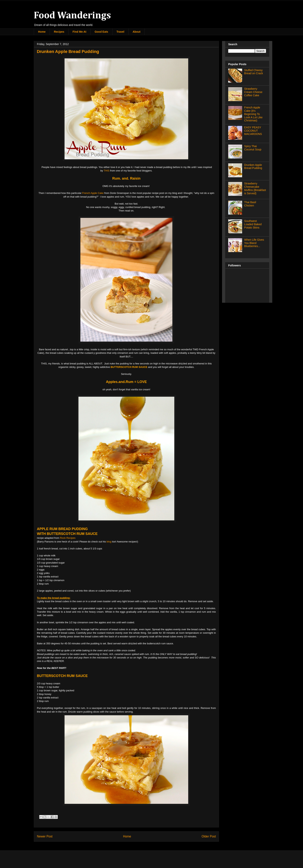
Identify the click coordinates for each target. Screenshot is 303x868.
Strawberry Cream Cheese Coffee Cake (253, 92)
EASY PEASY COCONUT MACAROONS (253, 131)
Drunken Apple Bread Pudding (253, 167)
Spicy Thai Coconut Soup (253, 148)
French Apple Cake (93, 193)
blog (109, 542)
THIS (106, 171)
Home (42, 32)
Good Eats (101, 32)
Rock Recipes (68, 538)
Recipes (59, 32)
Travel (120, 32)
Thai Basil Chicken (250, 204)
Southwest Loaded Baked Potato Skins (253, 224)
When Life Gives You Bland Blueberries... (254, 243)
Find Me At (80, 32)
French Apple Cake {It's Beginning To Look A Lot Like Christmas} (253, 114)
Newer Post (45, 836)
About (136, 32)
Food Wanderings (72, 16)
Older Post (209, 836)
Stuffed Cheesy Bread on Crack (254, 72)
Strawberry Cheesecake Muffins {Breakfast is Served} (255, 188)
